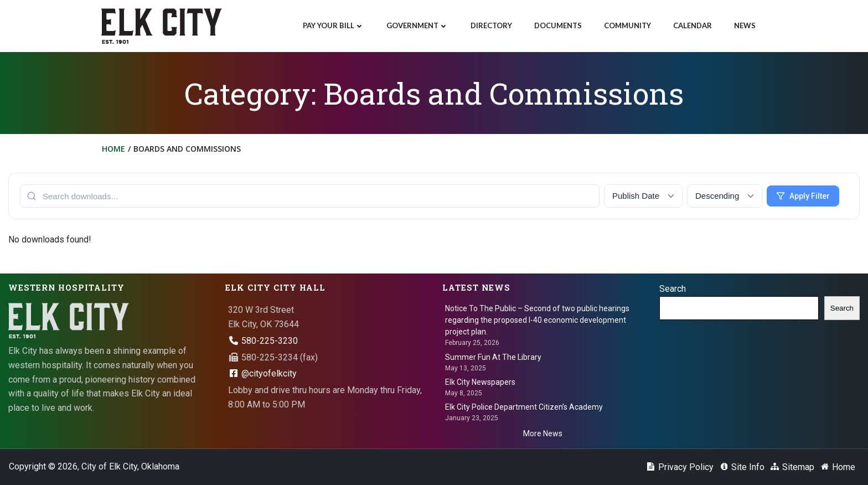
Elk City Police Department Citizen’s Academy (524, 407)
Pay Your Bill (334, 25)
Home (113, 149)
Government (417, 25)
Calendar (693, 25)
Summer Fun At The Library (493, 357)
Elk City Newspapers (480, 382)
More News (543, 434)
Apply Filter (803, 196)
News (745, 25)
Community (627, 25)
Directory (491, 25)
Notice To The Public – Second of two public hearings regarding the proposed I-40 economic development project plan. (537, 320)
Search (673, 289)
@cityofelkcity (262, 373)
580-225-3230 (263, 341)
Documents (558, 25)
